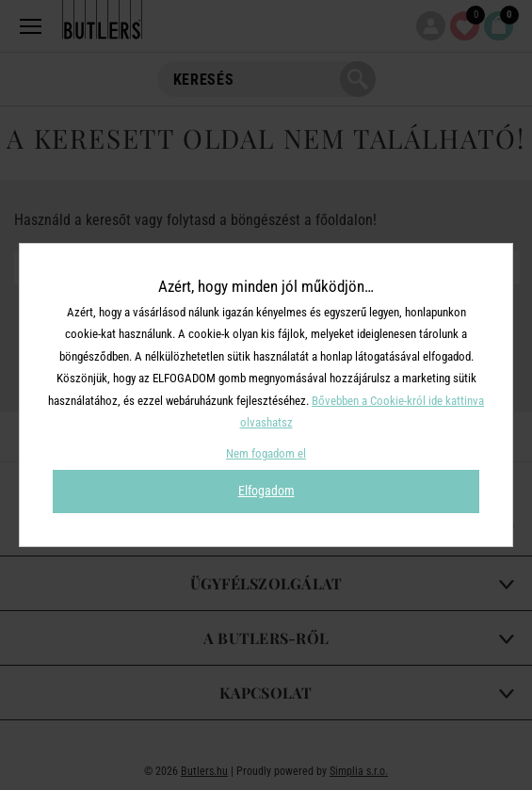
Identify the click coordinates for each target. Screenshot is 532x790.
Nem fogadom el (266, 453)
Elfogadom (266, 491)
